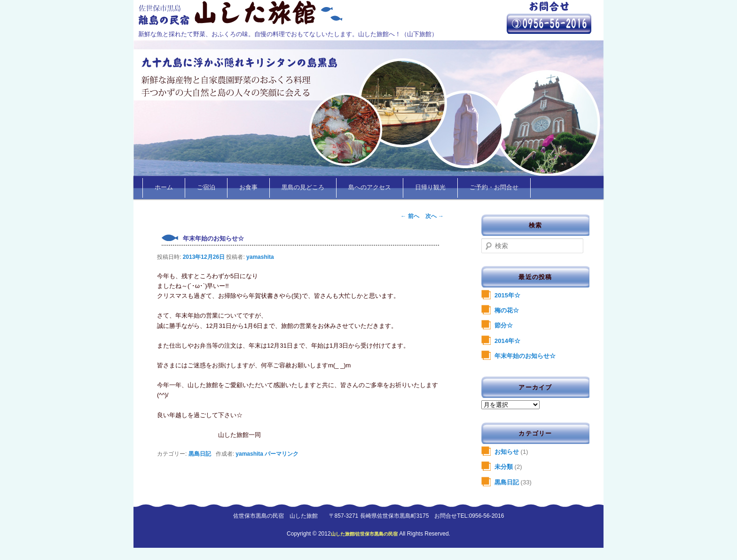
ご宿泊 (206, 187)
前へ (410, 216)
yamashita (260, 257)
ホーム (164, 187)
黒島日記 (200, 454)
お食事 (248, 187)
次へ (435, 216)
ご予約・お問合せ (494, 187)
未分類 (504, 467)
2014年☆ (507, 341)
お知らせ (507, 452)
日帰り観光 (430, 187)
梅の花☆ (507, 310)
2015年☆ (507, 295)
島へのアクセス (370, 187)
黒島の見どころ (303, 187)
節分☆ (504, 325)
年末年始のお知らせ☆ (525, 356)
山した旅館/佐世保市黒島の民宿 (365, 534)
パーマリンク (282, 454)
